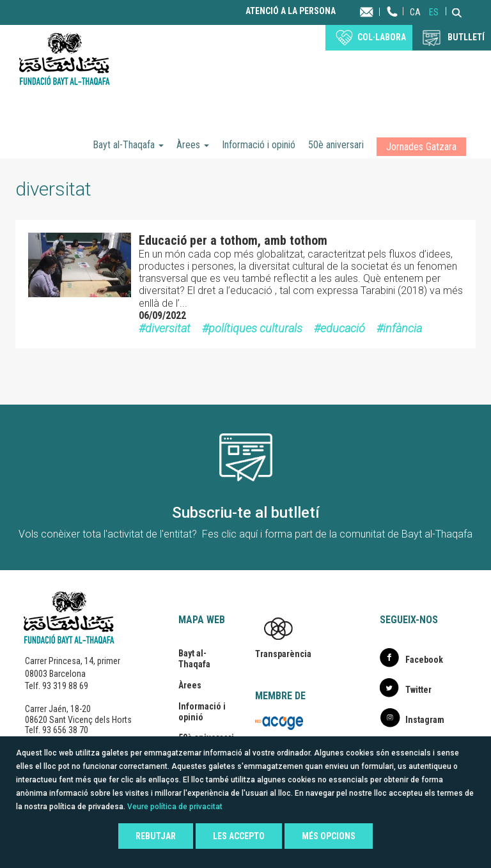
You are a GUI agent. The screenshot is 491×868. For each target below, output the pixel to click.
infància (402, 328)
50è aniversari (336, 145)
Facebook (424, 660)
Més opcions (329, 836)
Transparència (283, 654)
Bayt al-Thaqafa (128, 145)
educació (343, 328)
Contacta (379, 11)
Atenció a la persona (291, 11)
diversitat (168, 328)
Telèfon (393, 24)
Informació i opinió (259, 145)
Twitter (418, 690)
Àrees (193, 145)
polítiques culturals (255, 328)
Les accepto (239, 836)
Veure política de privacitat (175, 807)
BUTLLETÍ (466, 37)
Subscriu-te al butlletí (246, 513)
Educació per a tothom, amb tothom (233, 240)
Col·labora (382, 37)
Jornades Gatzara (421, 147)
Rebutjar (156, 836)
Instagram (425, 720)
